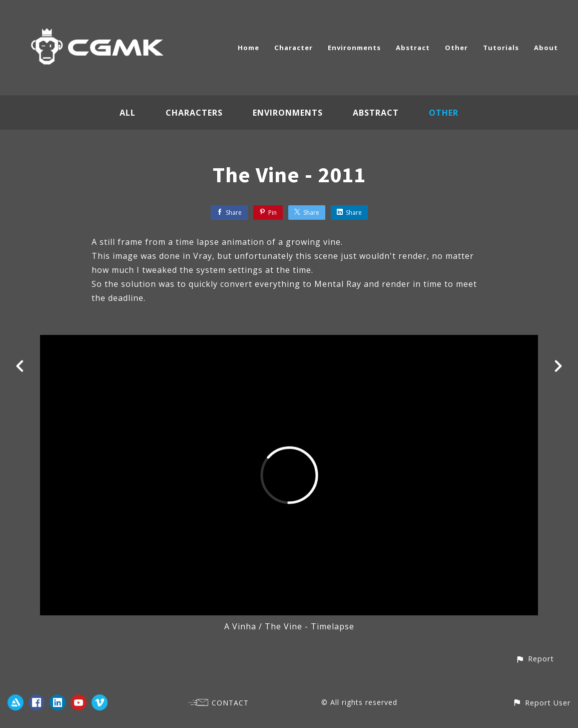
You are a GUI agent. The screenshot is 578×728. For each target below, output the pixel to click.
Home (248, 48)
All (128, 113)
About (546, 48)
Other (456, 48)
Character (294, 48)
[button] (535, 659)
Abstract (413, 48)
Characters (194, 113)
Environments (354, 48)
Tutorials (501, 48)
